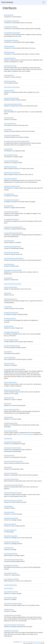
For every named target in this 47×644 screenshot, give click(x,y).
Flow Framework (7, 2)
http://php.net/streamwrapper (25, 434)
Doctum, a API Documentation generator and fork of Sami (32, 642)
